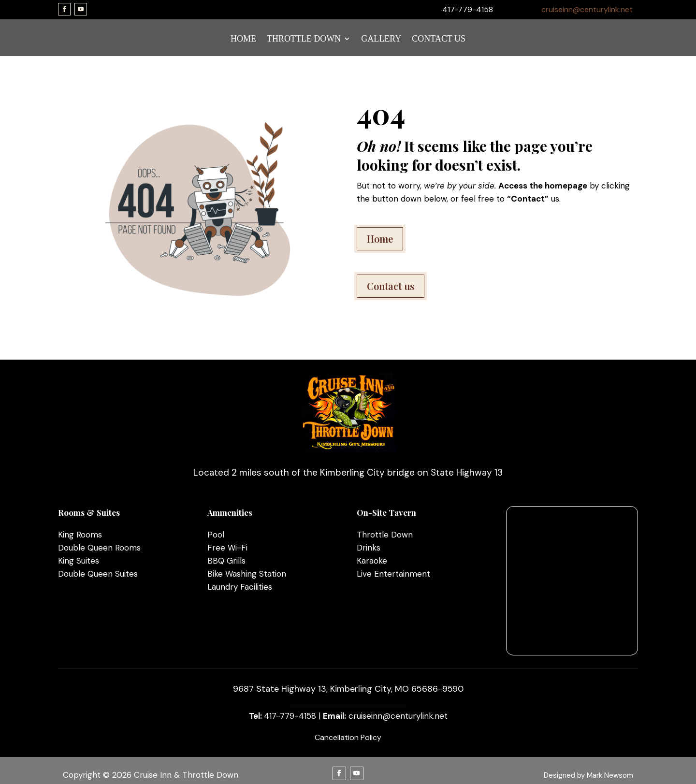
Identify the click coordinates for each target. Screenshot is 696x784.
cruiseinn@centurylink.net (587, 9)
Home (380, 239)
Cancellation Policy (348, 737)
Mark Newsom (610, 775)
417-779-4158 (290, 716)
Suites (87, 561)
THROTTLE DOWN (304, 39)
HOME (243, 39)
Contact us (391, 286)
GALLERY (381, 39)
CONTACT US (439, 39)
